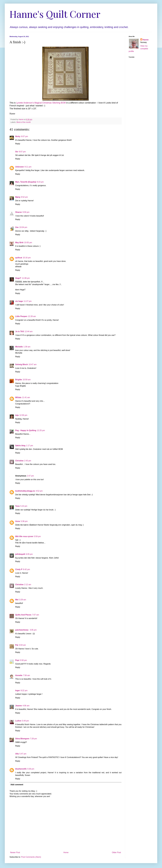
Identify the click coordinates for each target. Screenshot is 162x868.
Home (66, 852)
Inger (18, 691)
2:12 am (28, 585)
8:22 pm (24, 691)
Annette (19, 675)
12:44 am (29, 331)
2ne (17, 227)
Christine (19, 461)
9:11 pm (28, 167)
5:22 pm (24, 506)
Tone (17, 506)
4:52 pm (39, 491)
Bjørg (18, 197)
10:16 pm (27, 258)
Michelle (19, 347)
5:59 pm (37, 536)
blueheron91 (21, 769)
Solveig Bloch (22, 364)
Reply (18, 144)
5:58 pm (31, 769)
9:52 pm (24, 197)
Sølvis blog (20, 446)
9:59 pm (26, 212)
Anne (18, 521)
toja (17, 415)
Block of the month (24, 122)
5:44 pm (25, 721)
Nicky (18, 136)
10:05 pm (28, 243)
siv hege (19, 301)
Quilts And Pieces (23, 615)
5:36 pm (24, 521)
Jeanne (19, 706)
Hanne (146, 40)
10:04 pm (23, 227)
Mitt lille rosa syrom (24, 536)
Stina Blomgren (22, 739)
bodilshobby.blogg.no (25, 491)
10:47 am (33, 364)
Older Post (116, 852)
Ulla (17, 754)
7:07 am (35, 615)
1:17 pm (30, 446)
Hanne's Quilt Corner (55, 14)
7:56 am (27, 675)
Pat (17, 645)
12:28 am (32, 316)
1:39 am (27, 347)
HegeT (18, 278)
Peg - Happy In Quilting (26, 430)
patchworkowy (22, 630)
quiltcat (19, 258)
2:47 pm (30, 476)
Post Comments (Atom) (31, 857)
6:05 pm (29, 554)
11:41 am (26, 397)
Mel (17, 600)
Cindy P (19, 569)
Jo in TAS (20, 331)
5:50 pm (23, 660)
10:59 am (27, 380)
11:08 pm (26, 278)
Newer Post (15, 852)
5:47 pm (23, 754)
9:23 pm (40, 182)
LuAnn (18, 721)
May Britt (19, 243)
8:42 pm (27, 569)
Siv (17, 152)
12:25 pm (41, 430)
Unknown (20, 167)
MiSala (18, 397)
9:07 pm (25, 136)
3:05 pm (33, 630)
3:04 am (22, 645)
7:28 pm (33, 739)
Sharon (19, 212)
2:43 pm (28, 461)
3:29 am (23, 600)
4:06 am (26, 706)
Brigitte (19, 380)
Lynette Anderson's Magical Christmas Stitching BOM (41, 103)
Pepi (17, 660)
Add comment (17, 785)
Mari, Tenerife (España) (26, 182)
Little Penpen (21, 316)
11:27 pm (28, 301)
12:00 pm (23, 415)
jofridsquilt (20, 554)
